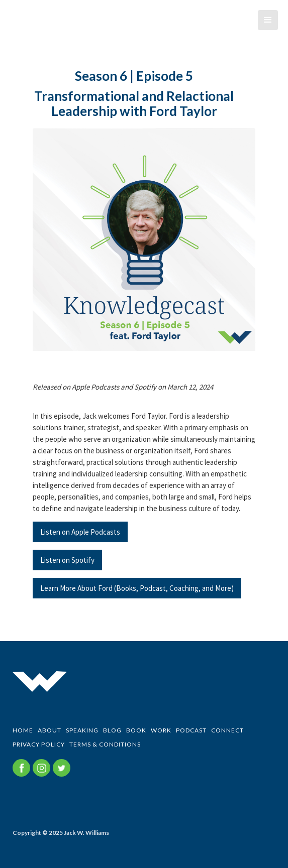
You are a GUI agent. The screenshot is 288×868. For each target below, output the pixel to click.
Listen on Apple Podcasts (80, 532)
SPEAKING (82, 730)
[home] (8, 28)
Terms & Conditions (105, 744)
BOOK (136, 730)
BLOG (112, 730)
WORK (161, 730)
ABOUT (50, 730)
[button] (268, 20)
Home (23, 730)
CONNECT (227, 730)
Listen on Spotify (67, 560)
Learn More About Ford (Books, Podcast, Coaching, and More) (137, 588)
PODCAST (191, 730)
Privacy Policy (39, 744)
